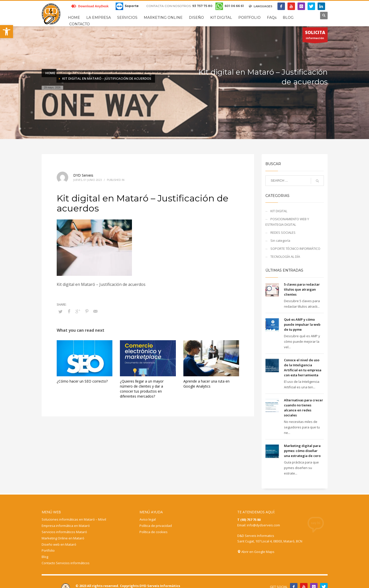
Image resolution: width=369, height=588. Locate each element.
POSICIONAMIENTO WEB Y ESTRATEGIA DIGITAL (287, 222)
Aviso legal (148, 519)
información (315, 36)
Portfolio (48, 550)
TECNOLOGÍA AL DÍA (285, 257)
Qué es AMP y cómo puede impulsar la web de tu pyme (302, 324)
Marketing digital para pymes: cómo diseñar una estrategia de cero (302, 451)
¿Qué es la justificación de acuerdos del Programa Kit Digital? (122, 72)
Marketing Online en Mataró (63, 538)
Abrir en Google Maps (256, 552)
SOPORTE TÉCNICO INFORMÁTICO (295, 249)
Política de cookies (154, 532)
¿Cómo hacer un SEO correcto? (82, 381)
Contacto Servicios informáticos (66, 563)
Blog (45, 557)
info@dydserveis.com (263, 525)
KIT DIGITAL (65, 72)
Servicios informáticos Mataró (64, 532)
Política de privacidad (156, 526)
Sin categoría (280, 241)
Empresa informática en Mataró (66, 526)
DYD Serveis (83, 175)
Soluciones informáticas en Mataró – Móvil (74, 519)
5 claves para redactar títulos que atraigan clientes (302, 289)
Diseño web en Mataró (59, 544)
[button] (7, 32)
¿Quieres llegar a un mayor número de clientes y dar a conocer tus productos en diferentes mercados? (142, 389)
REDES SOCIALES (283, 232)
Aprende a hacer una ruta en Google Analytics (206, 384)
